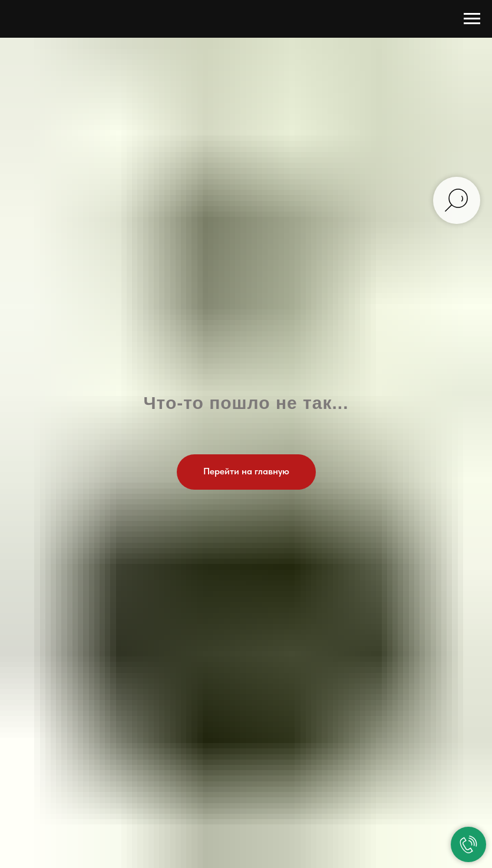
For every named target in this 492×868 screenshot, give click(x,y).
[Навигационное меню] (472, 19)
